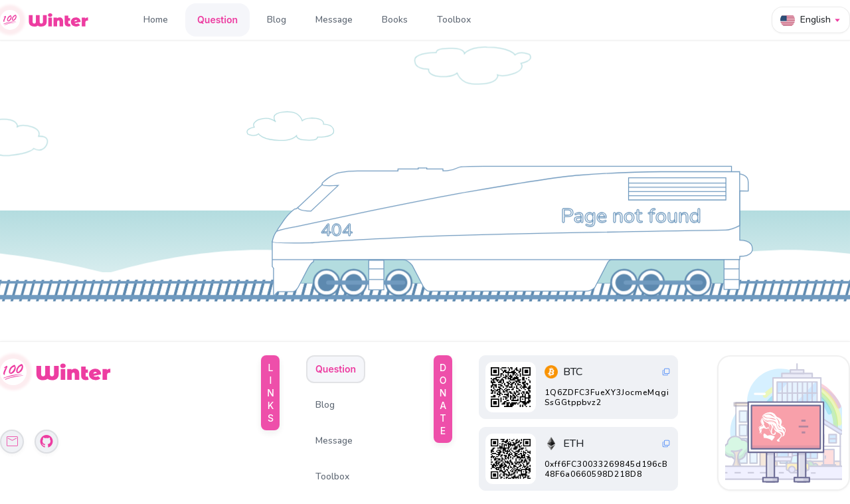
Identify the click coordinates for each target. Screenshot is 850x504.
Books (395, 20)
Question (217, 20)
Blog (277, 20)
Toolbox (454, 20)
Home (156, 20)
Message (334, 20)
